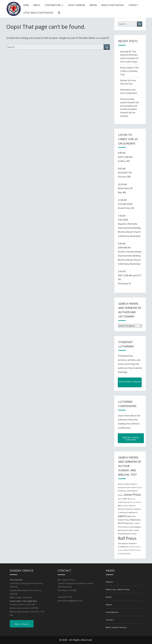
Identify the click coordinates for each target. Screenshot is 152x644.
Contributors (53, 5)
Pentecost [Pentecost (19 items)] (126, 527)
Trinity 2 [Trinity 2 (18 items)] (138, 547)
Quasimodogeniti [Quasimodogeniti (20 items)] (135, 527)
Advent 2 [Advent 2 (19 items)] (128, 484)
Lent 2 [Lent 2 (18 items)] (134, 502)
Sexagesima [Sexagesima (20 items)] (133, 543)
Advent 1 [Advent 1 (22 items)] (121, 484)
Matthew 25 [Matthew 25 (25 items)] (133, 512)
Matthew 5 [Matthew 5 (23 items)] (122, 509)
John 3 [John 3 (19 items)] (120, 499)
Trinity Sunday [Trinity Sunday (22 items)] (125, 554)
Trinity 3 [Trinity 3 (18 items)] (121, 550)
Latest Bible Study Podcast (38, 13)
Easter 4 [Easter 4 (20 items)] (128, 488)
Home (26, 5)
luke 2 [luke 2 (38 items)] (120, 506)
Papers (93, 5)
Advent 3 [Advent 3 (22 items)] (134, 484)
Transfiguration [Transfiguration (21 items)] (123, 547)
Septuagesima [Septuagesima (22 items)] (123, 543)
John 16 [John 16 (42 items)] (126, 499)
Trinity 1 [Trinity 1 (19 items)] (132, 547)
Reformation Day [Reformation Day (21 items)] (124, 530)
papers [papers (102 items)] (122, 516)
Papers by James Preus (118, 589)
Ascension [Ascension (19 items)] (121, 488)
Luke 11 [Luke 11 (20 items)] (126, 506)
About (37, 5)
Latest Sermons (76, 5)
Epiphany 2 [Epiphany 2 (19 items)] (123, 491)
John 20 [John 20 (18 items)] (132, 499)
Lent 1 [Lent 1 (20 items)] (130, 502)
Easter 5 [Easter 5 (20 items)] (134, 488)
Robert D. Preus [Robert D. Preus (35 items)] (130, 534)
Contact (133, 5)
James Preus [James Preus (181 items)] (132, 495)
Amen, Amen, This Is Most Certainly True (129, 71)
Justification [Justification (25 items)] (123, 502)
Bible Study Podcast (113, 5)
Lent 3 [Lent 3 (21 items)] (139, 502)
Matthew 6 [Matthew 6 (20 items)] (130, 509)
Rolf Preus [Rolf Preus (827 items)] (127, 538)
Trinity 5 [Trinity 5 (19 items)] (126, 550)
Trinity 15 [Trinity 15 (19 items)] (133, 550)
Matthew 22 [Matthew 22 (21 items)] (124, 512)
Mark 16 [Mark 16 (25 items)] (132, 506)
